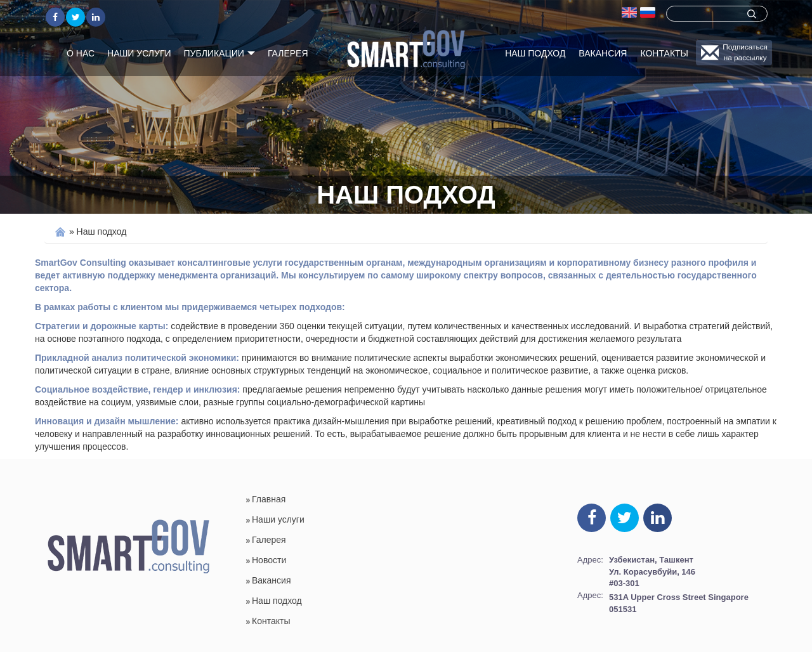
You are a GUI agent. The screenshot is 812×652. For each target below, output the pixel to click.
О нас (81, 53)
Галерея (288, 53)
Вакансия (603, 53)
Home (60, 231)
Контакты (664, 53)
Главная (269, 499)
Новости (269, 560)
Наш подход (535, 53)
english (629, 12)
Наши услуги (139, 53)
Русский (648, 12)
